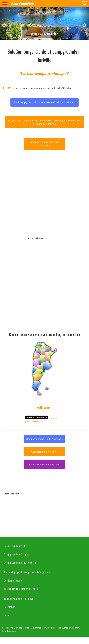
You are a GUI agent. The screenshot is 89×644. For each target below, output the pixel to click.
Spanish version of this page (19, 598)
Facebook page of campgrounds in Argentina (27, 572)
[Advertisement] (44, 196)
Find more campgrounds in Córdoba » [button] (44, 144)
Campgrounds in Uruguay (17, 554)
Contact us (10, 607)
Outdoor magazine (13, 580)
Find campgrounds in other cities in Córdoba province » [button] (44, 102)
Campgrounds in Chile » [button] (44, 452)
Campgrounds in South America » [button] (44, 439)
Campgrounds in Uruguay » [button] (44, 465)
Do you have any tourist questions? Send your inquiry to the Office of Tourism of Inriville (44, 122)
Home (7, 615)
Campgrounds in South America (20, 562)
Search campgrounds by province (21, 589)
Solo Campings (23, 4)
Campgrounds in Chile (15, 546)
